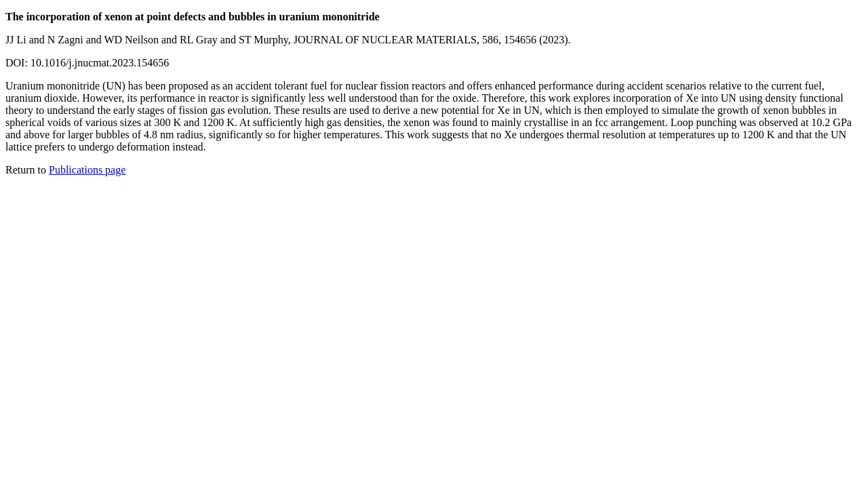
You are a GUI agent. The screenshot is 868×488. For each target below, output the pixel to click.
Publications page (87, 170)
